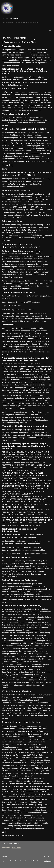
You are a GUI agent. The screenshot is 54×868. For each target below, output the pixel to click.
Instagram (48, 861)
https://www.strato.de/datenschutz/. (16, 190)
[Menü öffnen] (50, 30)
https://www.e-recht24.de (12, 835)
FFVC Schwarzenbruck (11, 18)
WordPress (16, 848)
